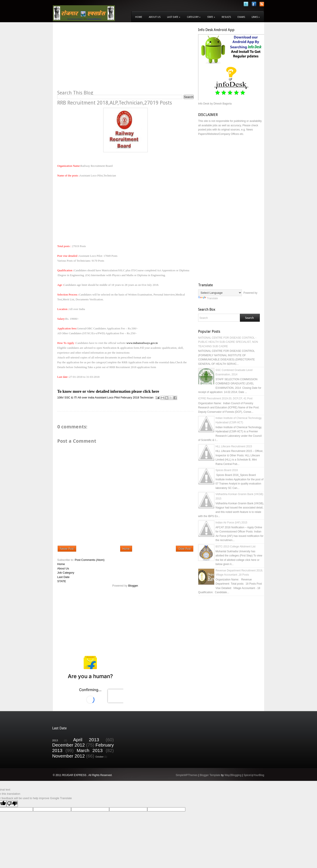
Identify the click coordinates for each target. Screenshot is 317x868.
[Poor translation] (12, 804)
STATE (62, 581)
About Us (155, 17)
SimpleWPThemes (187, 775)
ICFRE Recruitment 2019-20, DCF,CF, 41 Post (225, 398)
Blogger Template (210, 775)
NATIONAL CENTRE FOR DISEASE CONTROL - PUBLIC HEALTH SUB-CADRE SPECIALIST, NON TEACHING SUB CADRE (228, 342)
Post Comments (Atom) (90, 560)
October (100, 757)
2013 (55, 740)
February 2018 (130, 397)
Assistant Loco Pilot (107, 397)
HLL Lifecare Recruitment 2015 (234, 446)
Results (226, 17)
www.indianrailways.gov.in (142, 343)
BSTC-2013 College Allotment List (235, 547)
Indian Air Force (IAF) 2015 (231, 523)
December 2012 (68, 745)
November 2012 (68, 756)
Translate (208, 298)
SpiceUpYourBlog (254, 775)
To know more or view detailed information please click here (108, 391)
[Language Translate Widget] (220, 293)
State (211, 17)
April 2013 (86, 740)
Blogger (133, 586)
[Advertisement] (94, 59)
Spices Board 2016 (227, 470)
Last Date (174, 17)
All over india (86, 397)
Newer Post (67, 549)
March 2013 (90, 750)
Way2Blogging (233, 775)
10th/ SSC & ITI (67, 397)
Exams (241, 17)
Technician (147, 397)
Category (194, 17)
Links (256, 17)
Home (139, 17)
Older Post (185, 549)
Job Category (66, 573)
